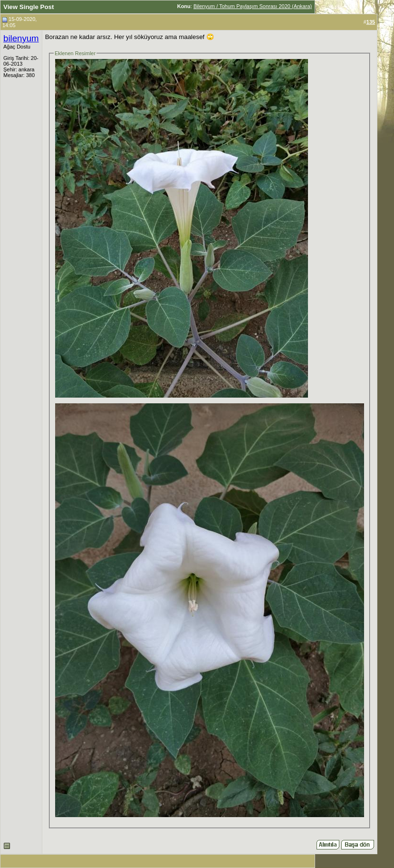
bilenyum (21, 38)
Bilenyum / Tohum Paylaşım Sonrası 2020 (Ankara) (253, 6)
